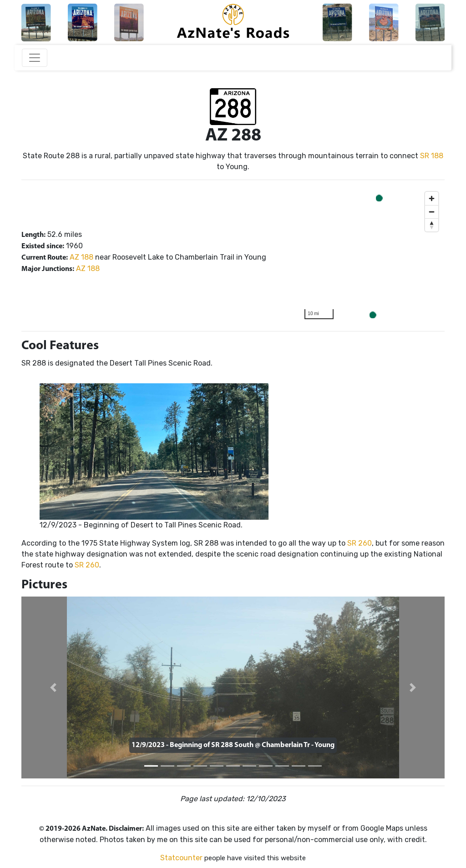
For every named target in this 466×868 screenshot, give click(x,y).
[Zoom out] (432, 212)
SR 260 (360, 543)
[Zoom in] (432, 198)
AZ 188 (81, 257)
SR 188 (432, 156)
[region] (371, 256)
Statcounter (181, 858)
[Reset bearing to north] (432, 225)
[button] (53, 687)
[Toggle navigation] (35, 58)
